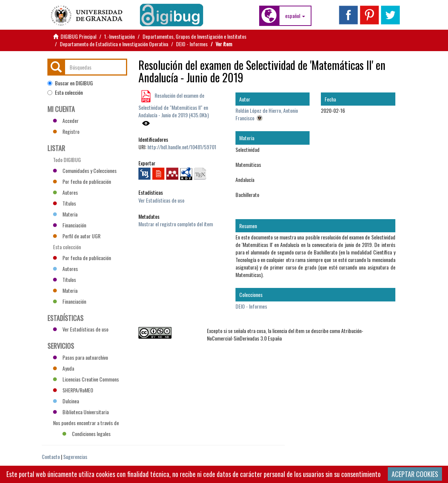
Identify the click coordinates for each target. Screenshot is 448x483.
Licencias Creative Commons (86, 379)
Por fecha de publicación (82, 181)
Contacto (51, 457)
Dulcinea (66, 401)
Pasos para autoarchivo (80, 357)
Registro (66, 131)
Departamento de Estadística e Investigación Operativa (114, 44)
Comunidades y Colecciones (85, 170)
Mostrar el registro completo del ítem (176, 224)
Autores (65, 192)
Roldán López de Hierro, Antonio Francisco (267, 114)
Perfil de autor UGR (77, 236)
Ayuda (64, 368)
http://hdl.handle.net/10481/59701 (182, 147)
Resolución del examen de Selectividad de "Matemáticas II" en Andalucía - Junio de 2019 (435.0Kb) (174, 105)
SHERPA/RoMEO (73, 390)
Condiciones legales (87, 434)
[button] (295, 16)
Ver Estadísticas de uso (161, 200)
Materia (65, 214)
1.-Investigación (119, 36)
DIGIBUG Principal (78, 36)
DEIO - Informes (192, 44)
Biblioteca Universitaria (81, 412)
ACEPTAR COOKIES (415, 474)
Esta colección (65, 92)
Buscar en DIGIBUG (70, 83)
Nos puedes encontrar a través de (86, 424)
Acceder (66, 120)
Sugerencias (75, 457)
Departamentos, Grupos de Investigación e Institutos (194, 36)
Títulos (65, 203)
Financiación (70, 225)
